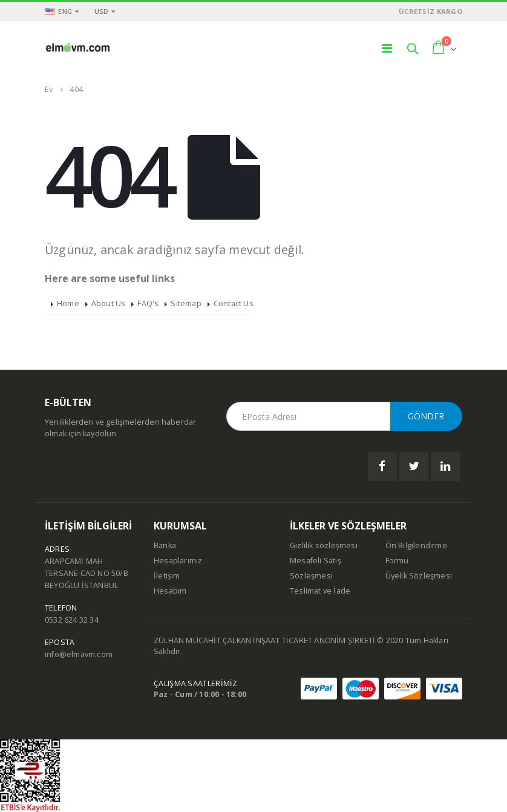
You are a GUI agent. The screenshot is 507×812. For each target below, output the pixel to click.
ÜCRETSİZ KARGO (430, 11)
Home (68, 303)
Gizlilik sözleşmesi (324, 545)
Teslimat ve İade (320, 591)
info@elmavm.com (79, 654)
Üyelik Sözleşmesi (419, 576)
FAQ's (148, 303)
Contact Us (234, 303)
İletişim (167, 576)
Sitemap (186, 303)
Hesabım (170, 591)
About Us (109, 303)
